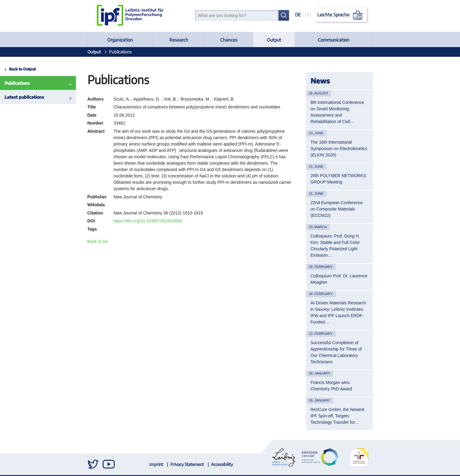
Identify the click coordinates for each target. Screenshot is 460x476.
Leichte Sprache (341, 15)
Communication (334, 40)
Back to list (98, 241)
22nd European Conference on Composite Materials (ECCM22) (337, 209)
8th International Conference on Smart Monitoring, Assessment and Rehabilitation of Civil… (337, 112)
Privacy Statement (187, 464)
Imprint (156, 464)
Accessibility (222, 464)
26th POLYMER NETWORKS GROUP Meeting (338, 179)
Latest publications (24, 97)
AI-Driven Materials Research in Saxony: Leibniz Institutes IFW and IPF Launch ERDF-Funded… (338, 312)
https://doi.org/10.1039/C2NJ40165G (148, 221)
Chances (229, 40)
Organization (120, 40)
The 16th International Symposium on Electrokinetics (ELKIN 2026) (339, 149)
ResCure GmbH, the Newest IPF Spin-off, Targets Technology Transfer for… (337, 416)
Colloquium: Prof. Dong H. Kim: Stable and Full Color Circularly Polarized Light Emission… (335, 246)
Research (179, 40)
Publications (17, 83)
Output (274, 40)
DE (298, 15)
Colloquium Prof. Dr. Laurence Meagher (339, 279)
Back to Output (22, 69)
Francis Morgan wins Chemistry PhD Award (331, 386)
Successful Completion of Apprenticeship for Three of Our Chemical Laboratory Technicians (336, 352)
